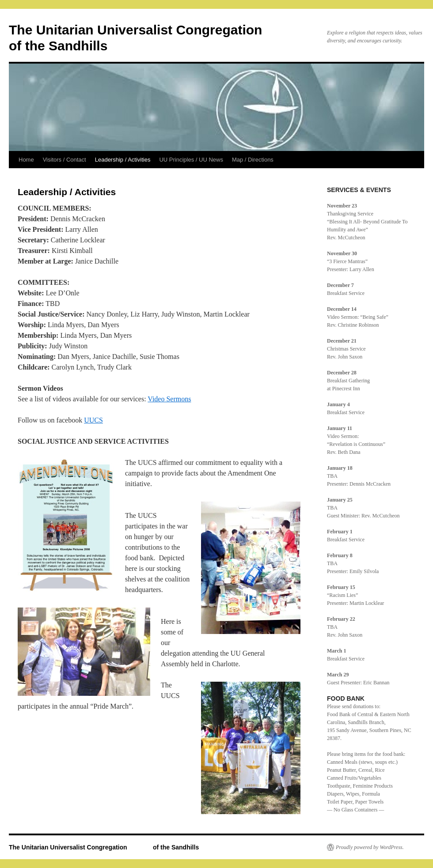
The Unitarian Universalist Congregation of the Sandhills (104, 847)
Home (26, 160)
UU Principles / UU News (191, 160)
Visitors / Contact (65, 160)
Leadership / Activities (123, 160)
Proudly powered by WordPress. (370, 847)
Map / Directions (253, 160)
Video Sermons (169, 399)
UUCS (93, 420)
